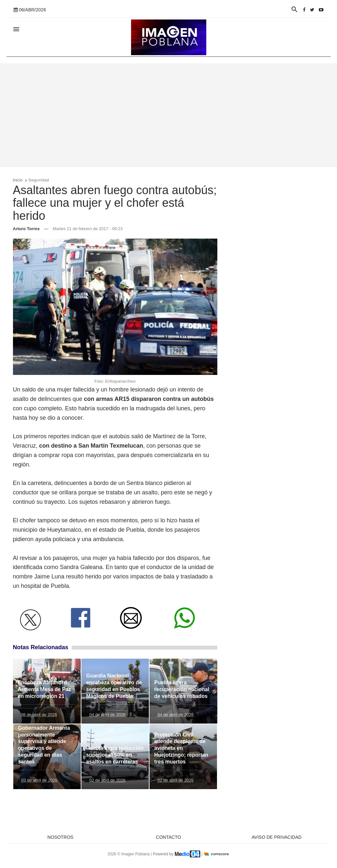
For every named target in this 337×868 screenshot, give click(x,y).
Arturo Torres (26, 229)
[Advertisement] (169, 115)
